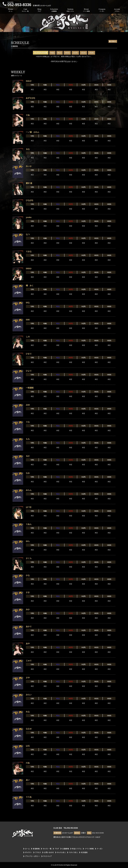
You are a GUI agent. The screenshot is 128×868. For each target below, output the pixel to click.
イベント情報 (88, 849)
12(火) (83, 53)
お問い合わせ (48, 852)
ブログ (56, 849)
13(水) (91, 53)
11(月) (75, 53)
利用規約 (83, 852)
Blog (39, 10)
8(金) (52, 53)
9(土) (60, 53)
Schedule (54, 10)
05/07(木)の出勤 (41, 53)
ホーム (26, 849)
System (70, 10)
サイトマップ (47, 856)
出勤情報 (65, 849)
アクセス (37, 852)
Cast (25, 10)
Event (86, 10)
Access (117, 10)
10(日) (67, 53)
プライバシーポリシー (32, 856)
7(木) (32, 85)
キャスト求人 (60, 852)
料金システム (76, 849)
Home (11, 10)
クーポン (99, 849)
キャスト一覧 (46, 849)
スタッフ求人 (72, 852)
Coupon (102, 10)
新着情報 (35, 849)
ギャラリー (28, 852)
